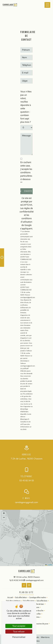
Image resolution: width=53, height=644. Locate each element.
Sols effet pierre (29, 601)
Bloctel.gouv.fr (25, 419)
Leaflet (49, 565)
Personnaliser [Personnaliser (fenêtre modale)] (19, 637)
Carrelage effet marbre (37, 597)
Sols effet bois (42, 601)
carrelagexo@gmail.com (26, 502)
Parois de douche (37, 611)
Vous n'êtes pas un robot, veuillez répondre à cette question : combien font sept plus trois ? (26, 107)
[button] (26, 538)
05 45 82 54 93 (27, 480)
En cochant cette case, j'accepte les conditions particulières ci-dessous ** (26, 172)
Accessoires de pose (41, 624)
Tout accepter (19, 626)
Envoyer (28, 191)
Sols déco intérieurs (13, 601)
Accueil (10, 597)
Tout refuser (19, 632)
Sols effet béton (21, 597)
